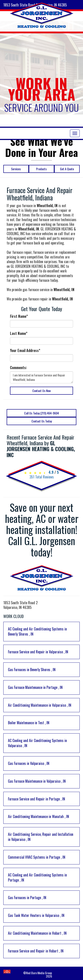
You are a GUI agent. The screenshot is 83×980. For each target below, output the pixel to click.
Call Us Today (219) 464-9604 (41, 413)
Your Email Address (25, 351)
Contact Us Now (41, 391)
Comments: (18, 368)
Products (41, 169)
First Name (19, 316)
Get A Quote (67, 169)
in (37, 631)
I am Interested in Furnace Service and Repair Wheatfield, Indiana (41, 377)
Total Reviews (42, 477)
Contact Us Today (42, 421)
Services (16, 169)
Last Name (19, 333)
